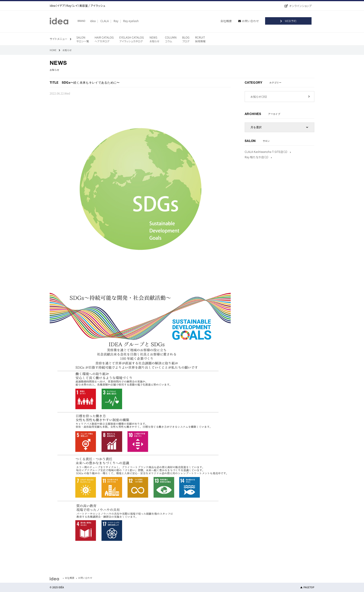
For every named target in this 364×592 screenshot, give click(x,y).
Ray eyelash (131, 21)
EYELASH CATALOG (132, 39)
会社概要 (226, 21)
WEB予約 (291, 21)
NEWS (154, 39)
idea (93, 21)
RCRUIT (200, 39)
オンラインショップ (300, 6)
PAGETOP (309, 587)
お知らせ (259, 97)
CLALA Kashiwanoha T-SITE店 (266, 152)
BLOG (186, 39)
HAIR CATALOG (104, 39)
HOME (53, 50)
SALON (83, 39)
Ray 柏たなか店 (257, 157)
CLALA (105, 21)
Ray (116, 21)
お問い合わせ (250, 21)
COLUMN (171, 39)
